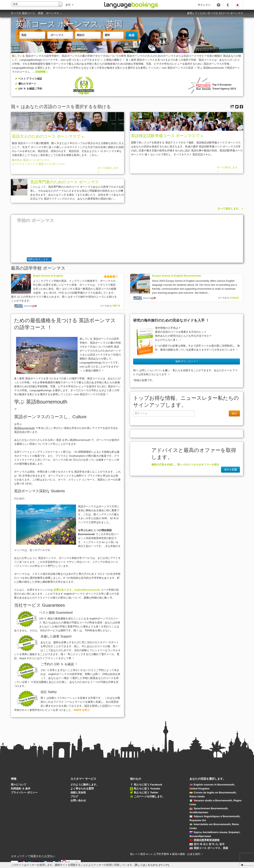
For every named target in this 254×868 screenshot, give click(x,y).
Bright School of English (48, 276)
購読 (234, 413)
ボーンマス (54, 13)
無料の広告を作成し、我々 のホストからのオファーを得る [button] (185, 465)
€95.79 (116, 306)
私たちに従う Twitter (146, 793)
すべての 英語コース (23, 13)
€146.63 (235, 298)
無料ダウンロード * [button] (187, 361)
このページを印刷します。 (149, 796)
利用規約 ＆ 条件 (21, 789)
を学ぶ (82, 710)
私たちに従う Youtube (147, 789)
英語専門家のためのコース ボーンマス (64, 182)
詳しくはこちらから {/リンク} (152, 865)
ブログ (74, 796)
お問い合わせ (78, 800)
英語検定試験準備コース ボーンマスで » (167, 136)
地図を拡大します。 (39, 259)
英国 (40, 13)
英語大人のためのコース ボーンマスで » (48, 136)
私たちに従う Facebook (148, 785)
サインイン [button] (204, 5)
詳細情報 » (42, 72)
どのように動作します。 (85, 785)
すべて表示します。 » (109, 170)
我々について (19, 785)
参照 (69, 5)
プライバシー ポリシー (24, 793)
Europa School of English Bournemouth (177, 276)
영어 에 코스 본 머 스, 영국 (207, 844)
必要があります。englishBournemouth (77, 590)
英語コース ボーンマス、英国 (209, 848)
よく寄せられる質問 (82, 789)
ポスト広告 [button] (230, 470)
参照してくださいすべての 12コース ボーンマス (215, 13)
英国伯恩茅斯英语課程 (204, 840)
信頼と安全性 (78, 793)
